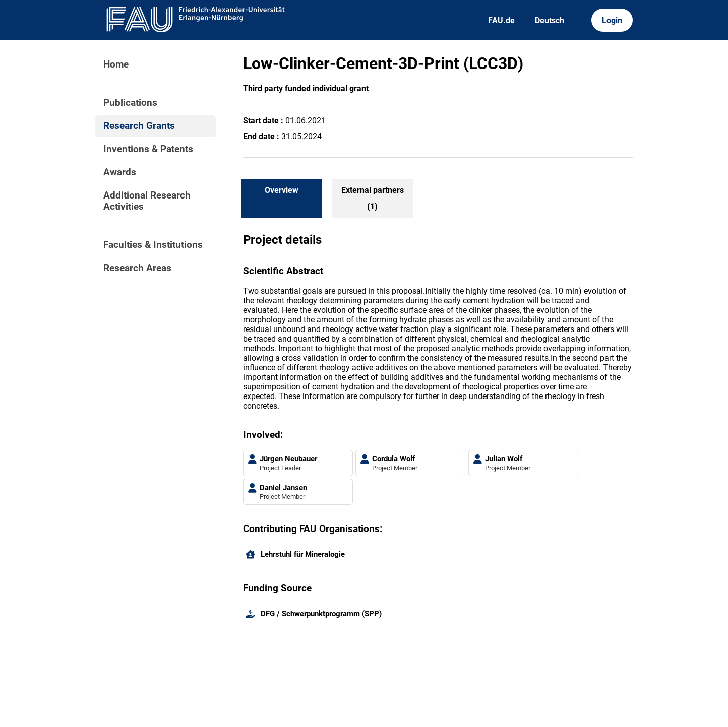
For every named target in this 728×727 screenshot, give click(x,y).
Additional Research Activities (147, 201)
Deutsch (550, 20)
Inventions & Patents (148, 149)
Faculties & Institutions (153, 245)
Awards (120, 172)
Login (612, 20)
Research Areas (137, 268)
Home (116, 64)
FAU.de (501, 20)
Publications (130, 103)
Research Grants (139, 126)
